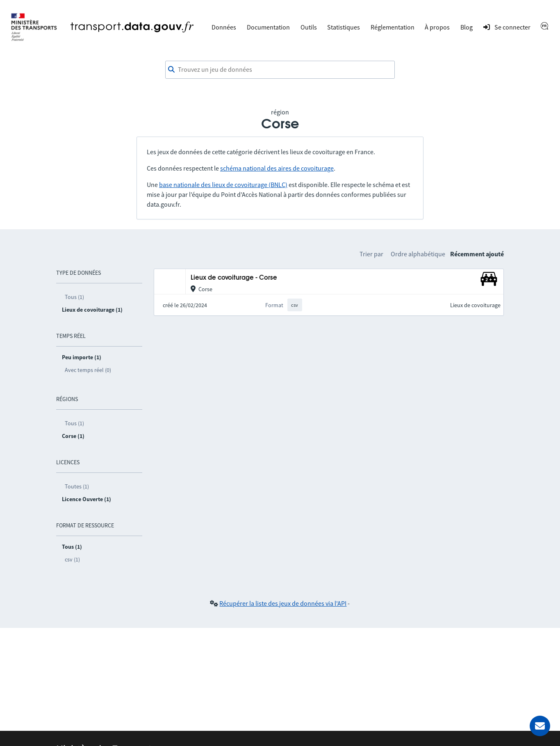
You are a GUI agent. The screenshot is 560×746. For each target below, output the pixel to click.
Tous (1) (74, 297)
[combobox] (280, 70)
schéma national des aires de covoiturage (277, 168)
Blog (467, 27)
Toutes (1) (77, 486)
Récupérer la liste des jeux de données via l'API (283, 603)
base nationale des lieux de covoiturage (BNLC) (223, 185)
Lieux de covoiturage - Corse (234, 278)
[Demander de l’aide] (540, 726)
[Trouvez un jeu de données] (280, 70)
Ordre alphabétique (418, 254)
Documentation (268, 27)
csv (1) (72, 559)
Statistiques (344, 27)
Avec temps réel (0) (88, 370)
